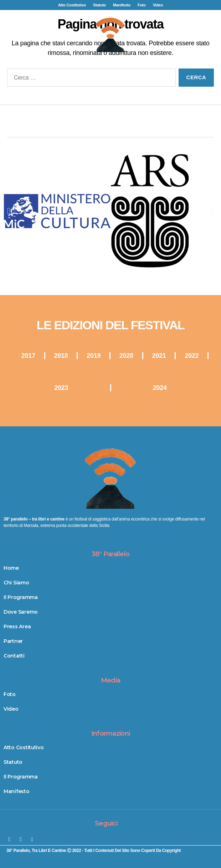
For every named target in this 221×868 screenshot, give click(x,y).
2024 (160, 388)
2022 (192, 356)
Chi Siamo (16, 583)
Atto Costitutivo (72, 5)
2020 (126, 356)
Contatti (14, 656)
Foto (142, 5)
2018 (61, 356)
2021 (159, 356)
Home (11, 568)
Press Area (17, 626)
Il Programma (21, 597)
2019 (94, 356)
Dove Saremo (21, 612)
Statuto (99, 5)
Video (158, 5)
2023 (61, 388)
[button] (111, 72)
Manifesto (122, 5)
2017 (28, 356)
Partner (13, 641)
